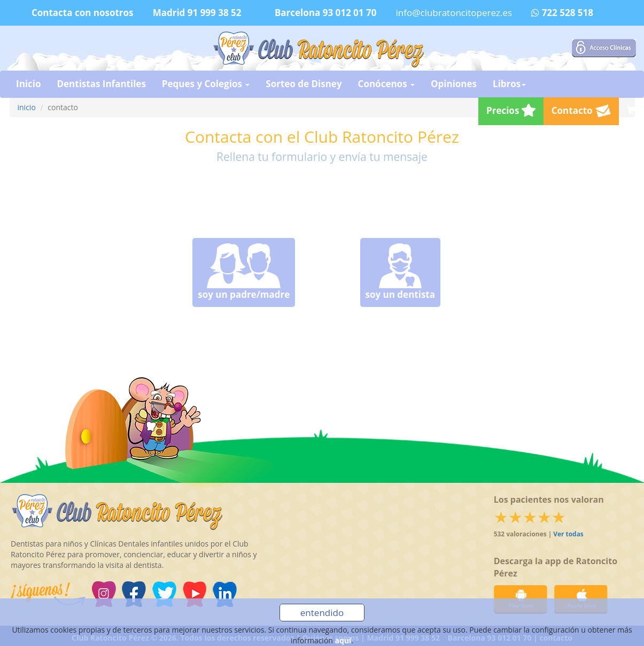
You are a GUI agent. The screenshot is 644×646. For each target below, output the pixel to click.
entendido (322, 613)
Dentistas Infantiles (101, 84)
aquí (343, 640)
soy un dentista (400, 272)
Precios (511, 110)
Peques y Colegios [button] (206, 84)
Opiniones (454, 84)
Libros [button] (509, 84)
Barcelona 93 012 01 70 (326, 13)
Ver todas (568, 534)
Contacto (581, 111)
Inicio (28, 84)
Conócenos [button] (386, 84)
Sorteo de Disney (304, 84)
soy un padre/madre (244, 272)
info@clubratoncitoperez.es (454, 13)
